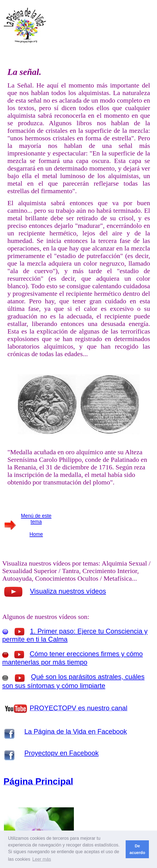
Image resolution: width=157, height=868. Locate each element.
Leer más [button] (42, 859)
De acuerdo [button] (137, 849)
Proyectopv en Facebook (62, 753)
